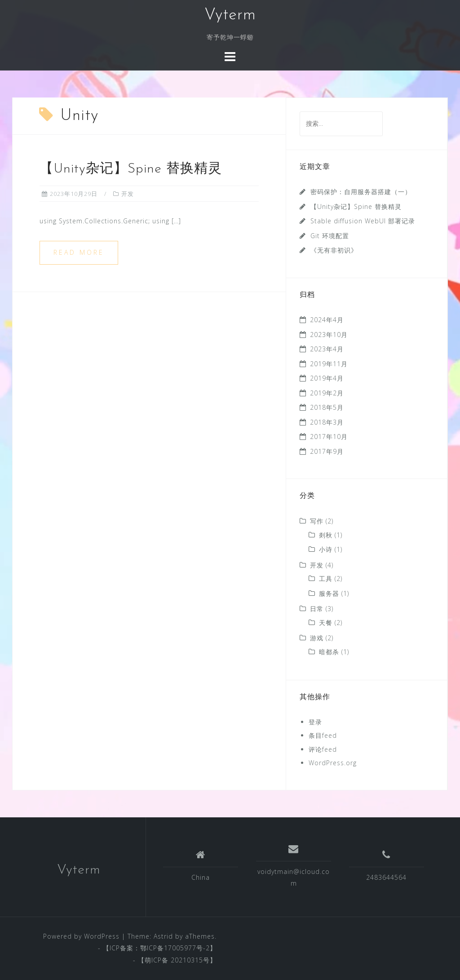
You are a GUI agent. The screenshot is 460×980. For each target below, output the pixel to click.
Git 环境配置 (330, 236)
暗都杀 (329, 652)
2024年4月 (327, 320)
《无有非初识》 (334, 250)
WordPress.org (333, 763)
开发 (128, 194)
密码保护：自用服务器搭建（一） (361, 192)
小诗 (326, 549)
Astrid (163, 936)
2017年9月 (327, 451)
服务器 (329, 593)
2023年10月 (329, 335)
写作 (317, 521)
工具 (326, 579)
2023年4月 (327, 349)
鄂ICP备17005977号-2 (175, 948)
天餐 (326, 623)
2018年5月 (327, 407)
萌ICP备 (158, 960)
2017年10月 (329, 437)
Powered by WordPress (81, 936)
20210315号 (190, 960)
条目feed (323, 735)
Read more (79, 252)
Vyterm (230, 15)
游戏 (317, 638)
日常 (317, 609)
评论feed (323, 749)
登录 (315, 722)
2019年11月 (329, 364)
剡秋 (326, 535)
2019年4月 (327, 378)
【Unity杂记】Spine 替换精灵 (131, 169)
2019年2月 (327, 393)
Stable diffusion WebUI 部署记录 (363, 221)
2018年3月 (327, 422)
